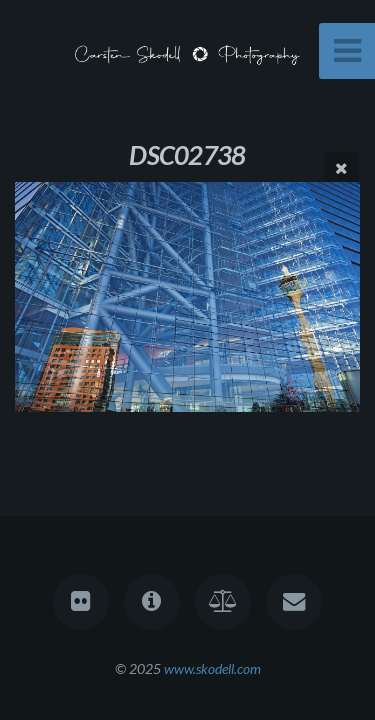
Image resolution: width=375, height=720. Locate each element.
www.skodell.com (212, 668)
